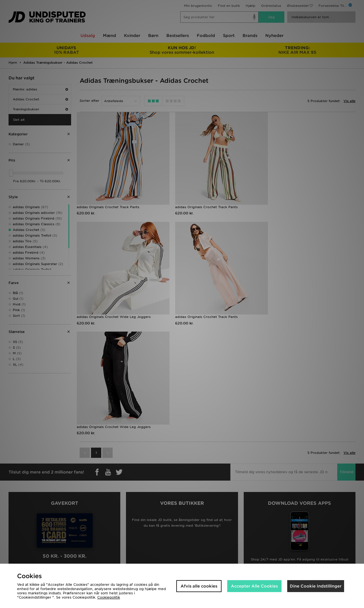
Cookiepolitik (109, 597)
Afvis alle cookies (199, 586)
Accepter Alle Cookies (254, 586)
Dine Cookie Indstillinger (316, 586)
